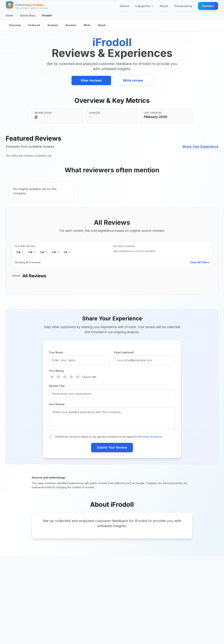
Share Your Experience (200, 147)
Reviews (71, 25)
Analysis (53, 25)
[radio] (52, 377)
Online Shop (27, 15)
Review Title (57, 386)
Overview (15, 25)
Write (87, 25)
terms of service (152, 437)
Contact (208, 6)
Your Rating (56, 371)
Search (125, 6)
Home (9, 15)
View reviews (91, 80)
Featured (34, 25)
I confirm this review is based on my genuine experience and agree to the (108, 437)
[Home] (27, 6)
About (164, 6)
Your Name (56, 352)
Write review (133, 80)
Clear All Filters (200, 262)
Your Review (57, 404)
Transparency (183, 6)
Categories (144, 6)
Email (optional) (124, 352)
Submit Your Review (112, 447)
